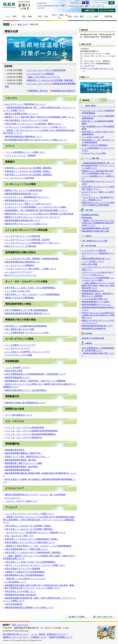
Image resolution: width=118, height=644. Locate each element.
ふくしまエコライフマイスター (18, 272)
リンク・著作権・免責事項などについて (49, 634)
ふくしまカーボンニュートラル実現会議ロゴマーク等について (32, 243)
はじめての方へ (54, 3)
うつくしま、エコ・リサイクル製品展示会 (23, 438)
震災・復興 (27, 17)
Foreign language (54, 6)
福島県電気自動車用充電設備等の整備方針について (27, 313)
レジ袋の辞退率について (15, 582)
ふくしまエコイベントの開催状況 (19, 265)
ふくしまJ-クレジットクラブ (17, 348)
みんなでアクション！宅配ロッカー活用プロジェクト (28, 204)
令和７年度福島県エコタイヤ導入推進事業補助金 (26, 310)
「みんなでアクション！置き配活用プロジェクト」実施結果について (35, 533)
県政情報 (108, 17)
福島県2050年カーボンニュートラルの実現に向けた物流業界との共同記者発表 (39, 214)
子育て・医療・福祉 (59, 16)
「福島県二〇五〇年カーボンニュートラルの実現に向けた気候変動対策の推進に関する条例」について (98, 223)
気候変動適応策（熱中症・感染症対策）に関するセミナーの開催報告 (35, 381)
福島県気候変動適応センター (17, 378)
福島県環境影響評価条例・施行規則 (20, 460)
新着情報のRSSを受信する (64, 91)
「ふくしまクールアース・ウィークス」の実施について (29, 514)
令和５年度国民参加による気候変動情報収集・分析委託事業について (35, 374)
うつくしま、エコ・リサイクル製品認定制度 (46, 70)
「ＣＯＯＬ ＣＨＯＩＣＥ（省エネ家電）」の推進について (30, 269)
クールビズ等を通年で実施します (95, 299)
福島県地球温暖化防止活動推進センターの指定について (29, 607)
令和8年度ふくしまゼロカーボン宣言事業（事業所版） (50, 80)
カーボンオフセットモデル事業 (18, 355)
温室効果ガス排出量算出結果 (93, 338)
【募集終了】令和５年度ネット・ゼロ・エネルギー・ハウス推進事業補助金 (38, 546)
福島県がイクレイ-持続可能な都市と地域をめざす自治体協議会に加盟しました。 (40, 117)
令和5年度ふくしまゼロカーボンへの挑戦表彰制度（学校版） (32, 539)
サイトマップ (54, 8)
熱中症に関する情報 (14, 371)
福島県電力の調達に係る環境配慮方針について (25, 403)
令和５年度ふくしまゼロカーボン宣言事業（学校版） (28, 526)
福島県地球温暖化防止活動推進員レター (22, 262)
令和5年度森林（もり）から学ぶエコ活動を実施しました (30, 542)
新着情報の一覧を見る (38, 91)
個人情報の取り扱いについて (16, 634)
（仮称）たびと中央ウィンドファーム (43, 77)
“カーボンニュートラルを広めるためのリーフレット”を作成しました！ (36, 127)
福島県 (9, 5)
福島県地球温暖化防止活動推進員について (23, 137)
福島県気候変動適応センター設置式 (95, 302)
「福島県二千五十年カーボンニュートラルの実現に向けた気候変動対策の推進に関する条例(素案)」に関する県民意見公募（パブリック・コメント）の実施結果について (39, 520)
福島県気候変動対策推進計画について (21, 194)
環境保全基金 (87, 218)
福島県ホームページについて (16, 637)
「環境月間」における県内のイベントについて (25, 579)
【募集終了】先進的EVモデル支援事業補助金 (25, 572)
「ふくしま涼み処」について (17, 367)
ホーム (13, 24)
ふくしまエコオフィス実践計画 (40, 74)
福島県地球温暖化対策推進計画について (22, 220)
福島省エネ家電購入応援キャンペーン (21, 114)
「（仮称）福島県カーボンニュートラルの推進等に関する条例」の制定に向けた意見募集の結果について (98, 285)
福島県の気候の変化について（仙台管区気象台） (26, 390)
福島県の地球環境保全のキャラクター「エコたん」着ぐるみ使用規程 (35, 495)
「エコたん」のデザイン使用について (21, 501)
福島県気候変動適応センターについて (96, 304)
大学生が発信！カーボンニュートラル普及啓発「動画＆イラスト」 (34, 124)
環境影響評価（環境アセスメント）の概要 (23, 463)
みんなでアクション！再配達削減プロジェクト (25, 104)
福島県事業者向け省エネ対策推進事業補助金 (24, 575)
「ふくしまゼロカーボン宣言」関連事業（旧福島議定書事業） (32, 259)
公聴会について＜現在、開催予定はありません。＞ (27, 457)
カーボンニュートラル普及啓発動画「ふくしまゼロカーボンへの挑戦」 (36, 207)
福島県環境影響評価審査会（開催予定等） (23, 453)
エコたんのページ (13, 498)
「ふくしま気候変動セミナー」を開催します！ (25, 152)
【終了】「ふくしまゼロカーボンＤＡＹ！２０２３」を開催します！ (35, 565)
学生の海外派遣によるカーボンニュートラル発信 (26, 120)
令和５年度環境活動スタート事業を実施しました (26, 549)
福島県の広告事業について (61, 637)
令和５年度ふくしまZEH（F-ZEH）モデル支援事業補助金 (30, 562)
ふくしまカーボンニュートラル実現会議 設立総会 (27, 240)
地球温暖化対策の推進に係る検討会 (20, 595)
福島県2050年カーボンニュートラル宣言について (26, 224)
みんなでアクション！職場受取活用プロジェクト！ (27, 197)
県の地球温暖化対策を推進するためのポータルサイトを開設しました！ (36, 140)
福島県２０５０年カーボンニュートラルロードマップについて (32, 217)
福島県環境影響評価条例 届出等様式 (21, 467)
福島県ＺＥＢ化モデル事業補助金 (19, 298)
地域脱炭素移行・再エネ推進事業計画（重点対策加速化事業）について (36, 210)
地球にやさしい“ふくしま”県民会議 (20, 246)
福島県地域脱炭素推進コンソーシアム (21, 200)
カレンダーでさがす (107, 10)
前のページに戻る (77, 617)
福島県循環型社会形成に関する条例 (95, 231)
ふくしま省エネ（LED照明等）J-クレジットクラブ (27, 352)
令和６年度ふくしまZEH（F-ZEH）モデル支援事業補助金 (30, 288)
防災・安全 (43, 17)
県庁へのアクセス (20, 625)
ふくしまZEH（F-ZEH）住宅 (17, 291)
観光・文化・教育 (76, 17)
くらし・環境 (11, 17)
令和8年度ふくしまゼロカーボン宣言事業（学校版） (28, 171)
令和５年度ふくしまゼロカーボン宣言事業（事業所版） (29, 529)
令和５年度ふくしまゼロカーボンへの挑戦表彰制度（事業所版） (33, 553)
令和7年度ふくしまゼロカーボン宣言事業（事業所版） (29, 175)
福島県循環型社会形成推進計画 (94, 329)
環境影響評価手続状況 (15, 450)
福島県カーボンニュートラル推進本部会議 (23, 190)
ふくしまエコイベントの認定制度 (19, 178)
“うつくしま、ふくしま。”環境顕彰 (20, 156)
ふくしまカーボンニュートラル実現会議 (22, 236)
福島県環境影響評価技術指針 (17, 470)
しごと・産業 (92, 17)
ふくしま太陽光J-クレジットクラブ (20, 345)
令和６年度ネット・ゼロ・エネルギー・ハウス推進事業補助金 (32, 294)
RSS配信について (39, 637)
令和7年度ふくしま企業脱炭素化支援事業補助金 (26, 326)
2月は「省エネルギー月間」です (19, 536)
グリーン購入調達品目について (18, 415)
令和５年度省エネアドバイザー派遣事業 (22, 569)
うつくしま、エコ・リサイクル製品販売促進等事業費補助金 (31, 431)
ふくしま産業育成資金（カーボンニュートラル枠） (27, 333)
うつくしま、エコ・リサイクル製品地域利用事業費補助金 (30, 434)
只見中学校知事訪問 (14, 604)
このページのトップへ (103, 617)
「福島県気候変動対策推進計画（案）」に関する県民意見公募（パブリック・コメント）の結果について (98, 165)
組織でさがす (90, 10)
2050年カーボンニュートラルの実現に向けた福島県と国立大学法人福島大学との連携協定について (98, 315)
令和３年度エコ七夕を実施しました (20, 591)
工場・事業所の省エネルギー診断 (19, 329)
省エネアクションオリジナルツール (20, 275)
